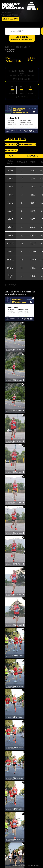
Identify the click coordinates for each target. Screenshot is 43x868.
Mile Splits (11, 144)
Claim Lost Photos (10, 15)
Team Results (7, 13)
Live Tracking (10, 19)
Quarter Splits (27, 144)
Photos (11, 285)
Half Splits (11, 150)
